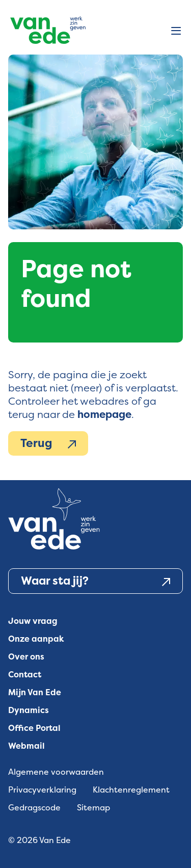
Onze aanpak (36, 639)
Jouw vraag (33, 621)
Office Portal (34, 728)
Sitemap (93, 808)
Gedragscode (34, 808)
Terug (48, 443)
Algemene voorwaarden (56, 772)
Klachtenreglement (131, 790)
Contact (25, 675)
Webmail (26, 746)
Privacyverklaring (42, 790)
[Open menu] (176, 32)
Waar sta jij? (95, 581)
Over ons (26, 657)
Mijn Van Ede (35, 692)
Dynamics (29, 710)
